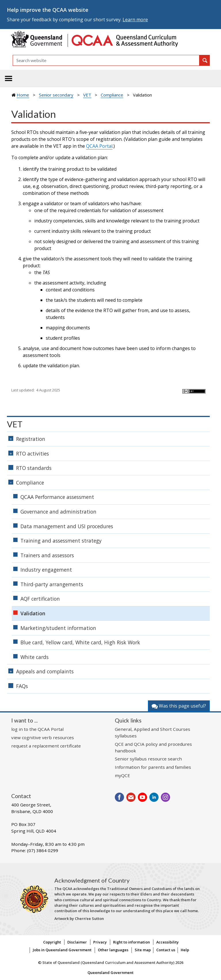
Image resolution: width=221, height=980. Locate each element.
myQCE (122, 775)
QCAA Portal (99, 146)
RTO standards (34, 468)
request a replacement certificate (46, 746)
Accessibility (167, 942)
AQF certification (40, 599)
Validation (33, 613)
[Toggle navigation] (9, 78)
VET (87, 95)
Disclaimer (77, 942)
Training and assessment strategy (61, 541)
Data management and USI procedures (67, 526)
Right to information (132, 942)
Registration (31, 439)
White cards (35, 657)
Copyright (52, 942)
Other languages (113, 950)
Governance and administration (58, 512)
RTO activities (33, 454)
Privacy (100, 942)
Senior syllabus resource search (148, 759)
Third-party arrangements (52, 584)
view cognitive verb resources (43, 737)
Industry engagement (46, 570)
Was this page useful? (179, 706)
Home (23, 95)
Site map (143, 950)
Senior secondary (56, 95)
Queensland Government (110, 973)
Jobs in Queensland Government (62, 950)
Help (185, 950)
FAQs (22, 686)
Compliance (112, 95)
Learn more (135, 20)
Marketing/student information (58, 628)
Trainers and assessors (47, 555)
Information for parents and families (153, 767)
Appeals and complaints (45, 671)
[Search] (106, 60)
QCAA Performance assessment (57, 497)
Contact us (166, 950)
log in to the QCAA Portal (37, 729)
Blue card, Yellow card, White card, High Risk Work (80, 642)
